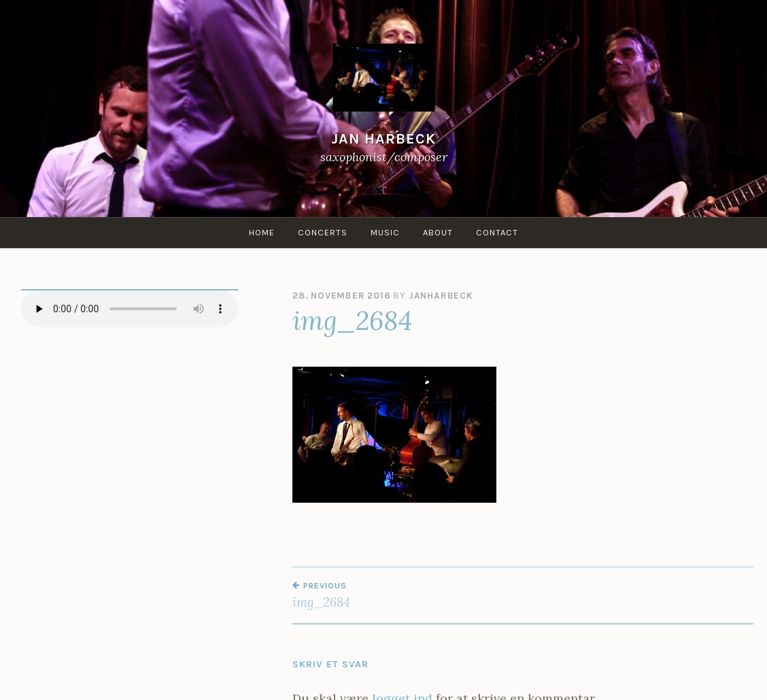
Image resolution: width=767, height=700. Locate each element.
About (438, 232)
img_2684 (408, 595)
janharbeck (441, 296)
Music (385, 232)
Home (262, 232)
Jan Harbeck (383, 138)
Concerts (323, 232)
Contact (497, 232)
